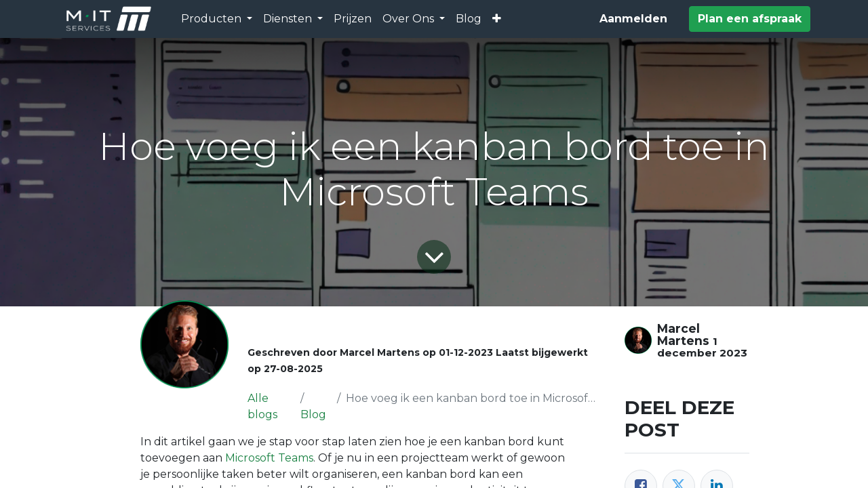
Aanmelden (633, 19)
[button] (497, 19)
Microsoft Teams (269, 458)
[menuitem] (353, 19)
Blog (313, 414)
